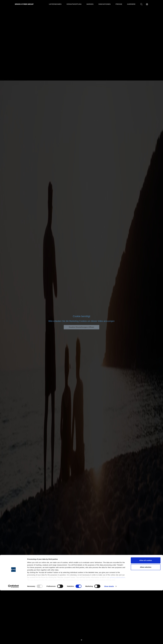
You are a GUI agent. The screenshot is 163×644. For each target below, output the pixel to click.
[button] (147, 4)
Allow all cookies (146, 614)
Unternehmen (55, 4)
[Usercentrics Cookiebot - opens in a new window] (13, 640)
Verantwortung (74, 4)
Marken (90, 4)
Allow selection (146, 621)
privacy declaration (117, 631)
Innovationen (105, 4)
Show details (109, 640)
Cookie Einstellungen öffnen (81, 327)
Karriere (131, 4)
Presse (119, 4)
